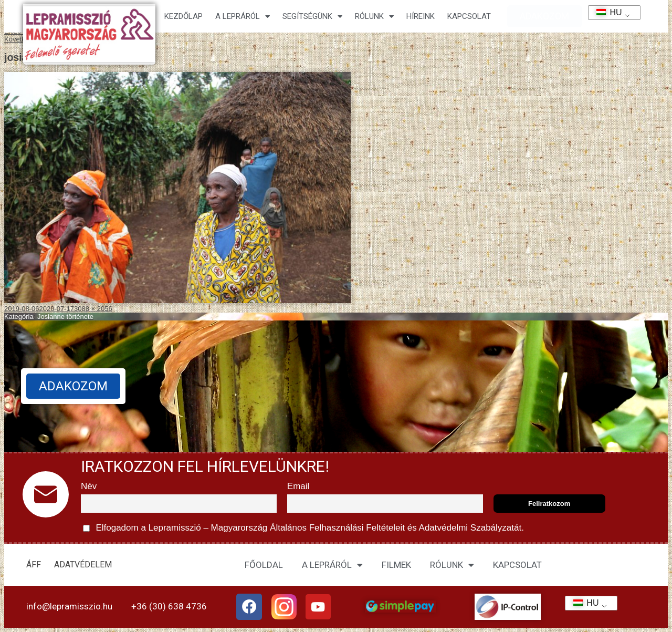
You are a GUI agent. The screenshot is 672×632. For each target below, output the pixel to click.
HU (606, 12)
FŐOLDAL (264, 565)
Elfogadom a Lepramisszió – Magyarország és (303, 528)
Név (89, 486)
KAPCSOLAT (469, 16)
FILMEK (396, 565)
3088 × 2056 (93, 309)
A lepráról (243, 17)
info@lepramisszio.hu (69, 606)
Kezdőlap (183, 16)
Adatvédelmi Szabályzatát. (470, 528)
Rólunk (374, 17)
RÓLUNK (452, 565)
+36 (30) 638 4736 (169, 606)
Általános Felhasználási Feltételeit (337, 528)
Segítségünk (312, 17)
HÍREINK (421, 16)
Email (298, 486)
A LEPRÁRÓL (332, 565)
